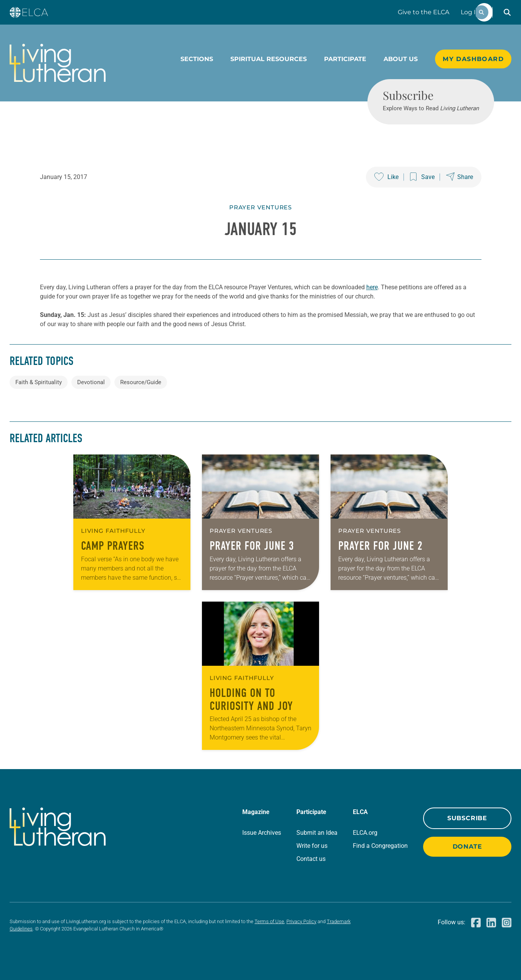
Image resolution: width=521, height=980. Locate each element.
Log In (470, 12)
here (372, 287)
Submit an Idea (317, 833)
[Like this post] (386, 177)
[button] (507, 12)
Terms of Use (269, 921)
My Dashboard (473, 59)
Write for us (312, 846)
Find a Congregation (380, 846)
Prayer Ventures (260, 207)
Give (423, 12)
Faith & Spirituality (39, 382)
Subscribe (467, 818)
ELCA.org (365, 833)
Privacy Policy (301, 921)
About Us (401, 59)
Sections (197, 59)
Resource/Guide (141, 382)
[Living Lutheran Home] (58, 63)
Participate (345, 59)
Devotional (91, 382)
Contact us (311, 859)
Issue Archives (262, 833)
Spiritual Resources (269, 59)
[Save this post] (422, 177)
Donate (467, 847)
